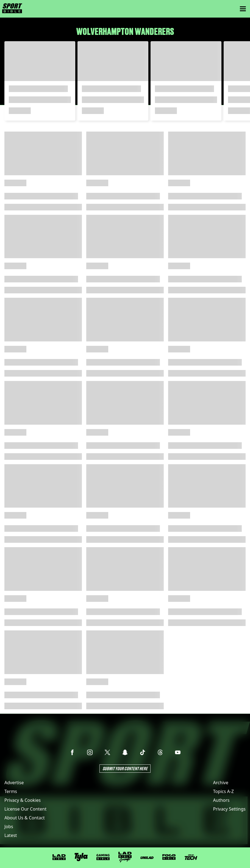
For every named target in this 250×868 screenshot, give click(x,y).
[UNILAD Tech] (191, 857)
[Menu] (243, 9)
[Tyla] (81, 857)
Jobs (9, 827)
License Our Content (25, 809)
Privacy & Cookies (23, 800)
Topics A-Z (223, 791)
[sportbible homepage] (12, 9)
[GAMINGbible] (103, 857)
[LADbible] (59, 857)
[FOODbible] (169, 857)
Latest (11, 835)
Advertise (14, 783)
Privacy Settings (229, 809)
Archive (221, 783)
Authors (221, 800)
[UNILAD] (147, 858)
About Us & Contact (25, 818)
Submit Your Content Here (125, 768)
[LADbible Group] (125, 857)
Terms (11, 791)
